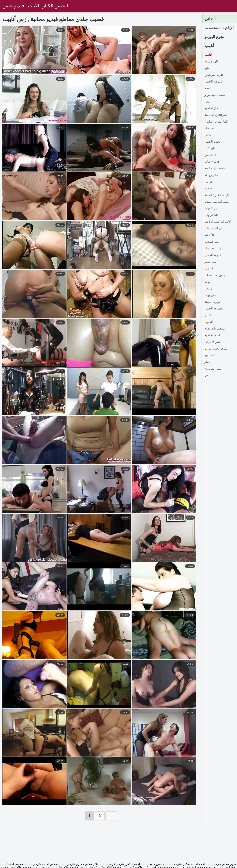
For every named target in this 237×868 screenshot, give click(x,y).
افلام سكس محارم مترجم (83, 864)
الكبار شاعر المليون (216, 122)
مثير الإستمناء (213, 249)
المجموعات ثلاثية (215, 329)
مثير (207, 68)
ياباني (208, 135)
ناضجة (208, 88)
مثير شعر (210, 262)
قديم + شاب (212, 162)
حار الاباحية (211, 108)
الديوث (209, 322)
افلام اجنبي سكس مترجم (189, 864)
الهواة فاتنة (211, 62)
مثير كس (210, 149)
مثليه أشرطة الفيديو (217, 202)
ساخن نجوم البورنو (216, 349)
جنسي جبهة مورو (215, 95)
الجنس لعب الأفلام (216, 275)
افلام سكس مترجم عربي (124, 864)
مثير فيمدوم (212, 242)
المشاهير (210, 355)
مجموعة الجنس (214, 309)
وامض (208, 289)
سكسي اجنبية (15, 864)
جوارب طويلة (213, 302)
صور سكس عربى (225, 864)
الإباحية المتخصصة (220, 28)
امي (207, 375)
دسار (208, 362)
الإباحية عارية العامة (217, 195)
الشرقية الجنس (214, 82)
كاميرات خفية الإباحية (218, 222)
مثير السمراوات (214, 229)
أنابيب (210, 46)
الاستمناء (210, 129)
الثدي (208, 315)
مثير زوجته (211, 175)
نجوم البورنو (215, 37)
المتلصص (210, 155)
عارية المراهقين (214, 75)
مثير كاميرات (213, 342)
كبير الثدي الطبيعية (216, 115)
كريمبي (209, 269)
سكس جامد (157, 864)
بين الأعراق (211, 209)
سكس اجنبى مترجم (45, 864)
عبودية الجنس (213, 255)
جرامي (209, 182)
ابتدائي (210, 19)
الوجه (208, 282)
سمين (208, 189)
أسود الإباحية (212, 335)
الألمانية (209, 235)
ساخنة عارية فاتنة (215, 169)
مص (207, 102)
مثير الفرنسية (213, 369)
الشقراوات (211, 215)
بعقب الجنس (212, 142)
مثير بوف (210, 295)
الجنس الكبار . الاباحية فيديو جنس (35, 6)
